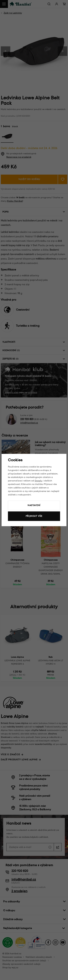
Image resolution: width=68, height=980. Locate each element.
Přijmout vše (34, 516)
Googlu (38, 481)
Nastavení (34, 505)
